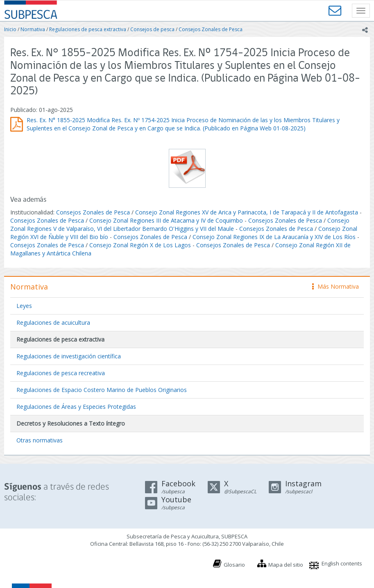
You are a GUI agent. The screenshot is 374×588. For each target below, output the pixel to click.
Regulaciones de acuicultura (53, 322)
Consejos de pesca (152, 29)
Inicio (10, 29)
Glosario (234, 565)
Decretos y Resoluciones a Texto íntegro (71, 423)
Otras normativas (40, 440)
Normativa (33, 29)
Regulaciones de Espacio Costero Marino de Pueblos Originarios (102, 390)
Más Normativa (335, 286)
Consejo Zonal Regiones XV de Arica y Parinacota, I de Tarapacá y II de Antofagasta (247, 212)
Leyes (24, 306)
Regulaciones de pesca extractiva (88, 29)
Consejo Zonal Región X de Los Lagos (140, 245)
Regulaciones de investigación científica (69, 356)
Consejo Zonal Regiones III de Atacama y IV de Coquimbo (166, 220)
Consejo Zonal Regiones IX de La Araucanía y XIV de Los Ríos (274, 237)
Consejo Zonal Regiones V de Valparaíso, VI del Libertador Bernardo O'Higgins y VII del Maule (180, 224)
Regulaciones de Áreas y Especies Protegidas (76, 407)
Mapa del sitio (286, 565)
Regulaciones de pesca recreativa (61, 373)
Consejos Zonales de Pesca (211, 29)
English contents (342, 563)
